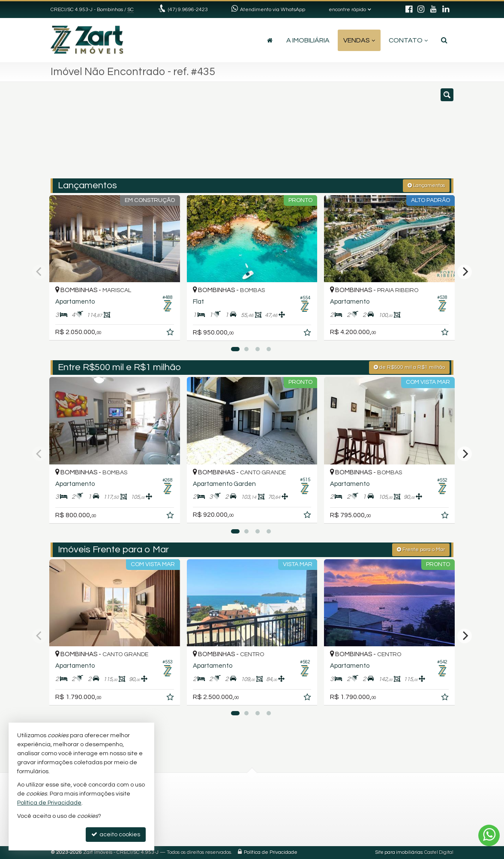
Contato (408, 40)
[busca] (444, 40)
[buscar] (369, 134)
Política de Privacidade (271, 852)
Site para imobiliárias (399, 852)
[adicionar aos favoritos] (171, 334)
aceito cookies (116, 834)
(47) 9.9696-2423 (188, 10)
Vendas (359, 40)
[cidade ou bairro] (316, 134)
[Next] (465, 272)
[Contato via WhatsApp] (489, 835)
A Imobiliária (308, 40)
